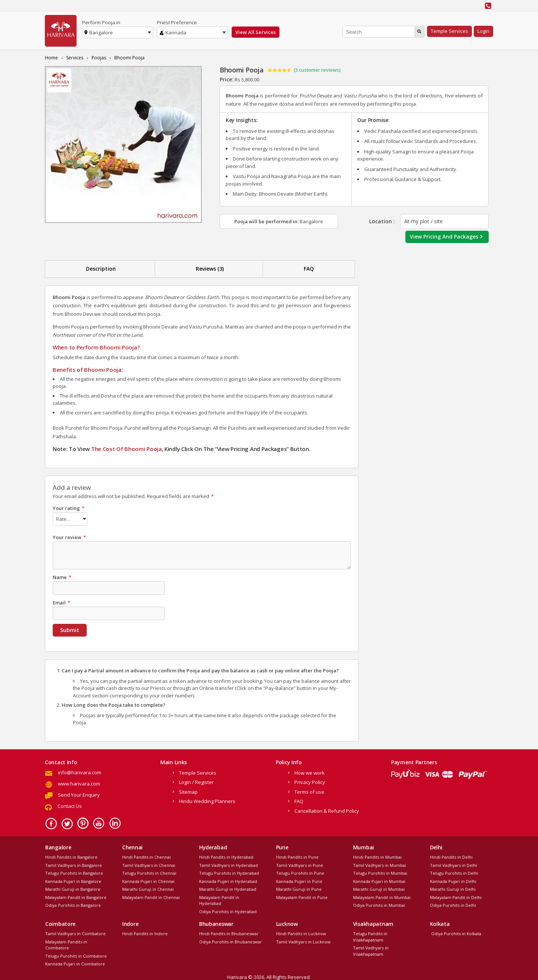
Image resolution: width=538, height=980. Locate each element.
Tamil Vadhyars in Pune (300, 864)
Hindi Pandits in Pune (297, 856)
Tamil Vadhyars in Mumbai (380, 864)
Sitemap (188, 791)
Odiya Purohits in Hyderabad (228, 910)
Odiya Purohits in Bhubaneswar (231, 941)
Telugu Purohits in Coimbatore (76, 955)
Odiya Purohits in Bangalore (73, 904)
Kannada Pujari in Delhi (453, 880)
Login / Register (196, 781)
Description (101, 269)
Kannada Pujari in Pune (299, 880)
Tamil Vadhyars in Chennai (149, 864)
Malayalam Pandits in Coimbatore (66, 944)
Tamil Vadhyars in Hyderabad (228, 864)
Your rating (69, 508)
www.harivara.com (79, 783)
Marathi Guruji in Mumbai (379, 888)
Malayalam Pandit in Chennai (151, 896)
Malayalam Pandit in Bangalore (76, 896)
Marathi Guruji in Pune (299, 888)
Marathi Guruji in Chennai (148, 888)
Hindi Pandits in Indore (145, 932)
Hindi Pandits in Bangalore (71, 856)
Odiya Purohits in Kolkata (456, 932)
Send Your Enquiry (79, 794)
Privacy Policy (310, 781)
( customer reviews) (317, 70)
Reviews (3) (210, 269)
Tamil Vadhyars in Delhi (454, 864)
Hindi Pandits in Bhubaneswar (229, 932)
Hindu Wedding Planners (207, 800)
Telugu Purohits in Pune (300, 872)
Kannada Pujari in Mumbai (379, 880)
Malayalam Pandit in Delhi (456, 896)
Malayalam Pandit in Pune (302, 896)
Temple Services (449, 31)
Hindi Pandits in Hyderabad (226, 856)
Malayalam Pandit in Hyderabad (219, 899)
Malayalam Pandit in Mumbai (382, 896)
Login (483, 31)
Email (61, 601)
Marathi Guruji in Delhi (453, 888)
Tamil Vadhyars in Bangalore (74, 864)
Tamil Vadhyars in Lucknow (303, 941)
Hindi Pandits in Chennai (146, 856)
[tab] (101, 269)
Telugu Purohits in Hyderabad (229, 872)
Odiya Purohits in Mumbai (379, 904)
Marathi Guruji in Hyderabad (228, 888)
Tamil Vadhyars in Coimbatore (75, 932)
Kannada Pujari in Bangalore (73, 880)
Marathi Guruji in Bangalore (73, 888)
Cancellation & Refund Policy (327, 810)
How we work (310, 772)
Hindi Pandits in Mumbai (377, 856)
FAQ (309, 269)
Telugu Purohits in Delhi (454, 872)
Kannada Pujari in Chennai (148, 880)
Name (62, 576)
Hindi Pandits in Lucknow (301, 932)
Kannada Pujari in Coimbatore (75, 963)
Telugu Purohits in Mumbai (380, 872)
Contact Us (70, 805)
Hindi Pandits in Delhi (451, 856)
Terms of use (309, 791)
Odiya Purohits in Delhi (453, 904)
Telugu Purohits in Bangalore (74, 872)
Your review (69, 536)
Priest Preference (177, 22)
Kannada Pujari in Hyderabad (228, 880)
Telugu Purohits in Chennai (149, 872)
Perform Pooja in (101, 22)
